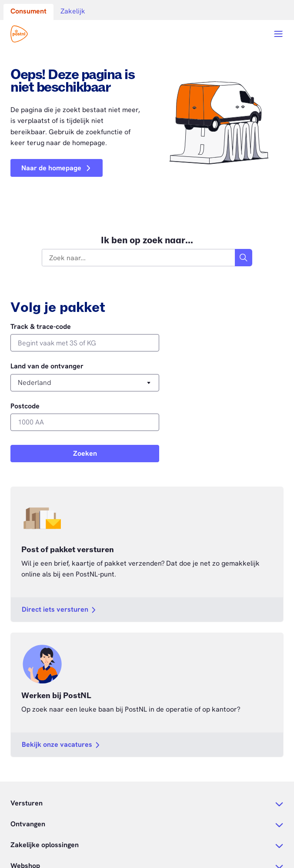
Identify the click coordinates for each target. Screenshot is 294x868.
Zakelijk (73, 11)
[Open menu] (278, 34)
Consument (28, 11)
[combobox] (139, 258)
